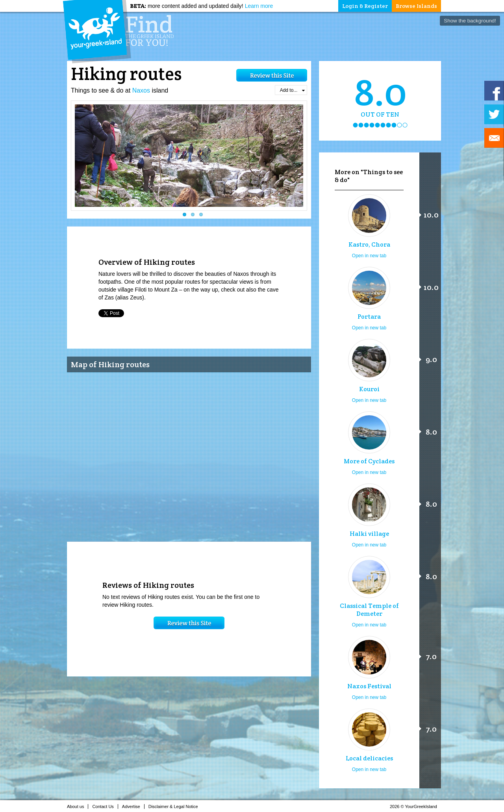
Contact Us (105, 806)
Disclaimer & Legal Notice (175, 806)
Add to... (292, 90)
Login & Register (365, 6)
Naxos (141, 90)
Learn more (259, 6)
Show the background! (470, 21)
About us (78, 806)
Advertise (133, 806)
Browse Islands (416, 6)
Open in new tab (369, 256)
